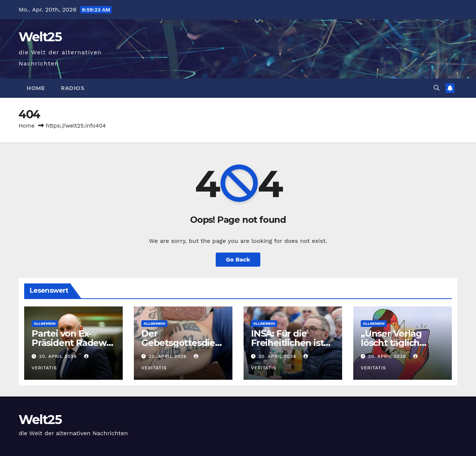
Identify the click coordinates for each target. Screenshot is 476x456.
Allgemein (45, 323)
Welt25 (40, 37)
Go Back (238, 259)
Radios (73, 88)
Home (36, 88)
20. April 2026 (59, 356)
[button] (437, 88)
